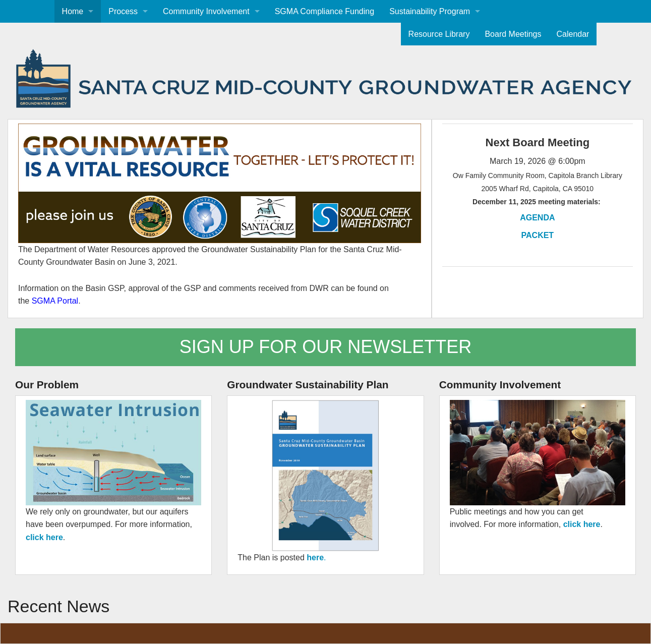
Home (73, 11)
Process (123, 11)
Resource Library (439, 34)
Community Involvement (206, 11)
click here (44, 537)
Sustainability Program (430, 11)
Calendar (573, 34)
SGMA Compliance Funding (324, 11)
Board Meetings (513, 34)
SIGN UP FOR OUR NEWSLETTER (325, 347)
